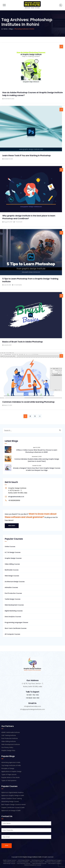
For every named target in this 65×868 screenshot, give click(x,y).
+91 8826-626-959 (32, 698)
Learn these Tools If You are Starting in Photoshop (27, 155)
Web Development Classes (54, 860)
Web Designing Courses (38, 860)
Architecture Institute (23, 862)
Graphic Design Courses (13, 558)
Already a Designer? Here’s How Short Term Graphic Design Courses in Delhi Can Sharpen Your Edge (37, 469)
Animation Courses (11, 587)
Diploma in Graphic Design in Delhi (13, 795)
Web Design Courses (12, 576)
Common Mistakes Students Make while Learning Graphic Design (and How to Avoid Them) (37, 460)
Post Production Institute (10, 738)
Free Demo (12, 526)
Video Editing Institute (9, 741)
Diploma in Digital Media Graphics (12, 792)
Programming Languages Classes (16, 622)
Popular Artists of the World (10, 777)
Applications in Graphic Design (11, 771)
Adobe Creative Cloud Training (12, 798)
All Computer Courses (12, 634)
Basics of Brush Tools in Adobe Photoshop (23, 342)
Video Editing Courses (12, 564)
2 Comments (18, 285)
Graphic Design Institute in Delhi (32, 857)
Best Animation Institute (37, 862)
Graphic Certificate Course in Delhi (13, 808)
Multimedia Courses (12, 570)
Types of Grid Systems (9, 781)
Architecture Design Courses (15, 582)
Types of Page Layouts (9, 774)
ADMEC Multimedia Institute (11, 732)
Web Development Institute (11, 744)
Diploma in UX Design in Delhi (11, 811)
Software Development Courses (33, 865)
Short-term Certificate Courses (16, 628)
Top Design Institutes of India (11, 765)
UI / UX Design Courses (13, 552)
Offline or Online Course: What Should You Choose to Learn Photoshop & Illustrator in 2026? (37, 451)
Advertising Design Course (10, 802)
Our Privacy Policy (7, 747)
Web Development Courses (14, 605)
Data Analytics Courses (13, 617)
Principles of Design (8, 768)
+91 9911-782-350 (32, 695)
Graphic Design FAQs (8, 750)
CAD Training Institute (9, 735)
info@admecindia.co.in (16, 497)
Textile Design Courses (13, 599)
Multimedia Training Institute (53, 862)
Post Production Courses (13, 593)
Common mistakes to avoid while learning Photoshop (28, 402)
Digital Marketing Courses (14, 611)
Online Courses (10, 547)
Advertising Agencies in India (11, 762)
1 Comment (19, 222)
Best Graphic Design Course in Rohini (14, 805)
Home (4, 29)
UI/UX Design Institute (24, 860)
